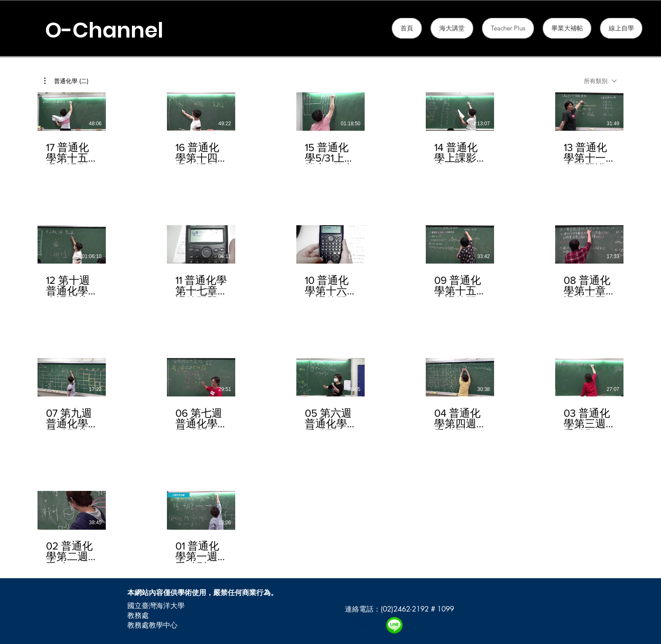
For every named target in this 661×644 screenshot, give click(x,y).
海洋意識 (359, 623)
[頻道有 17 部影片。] (330, 328)
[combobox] (600, 81)
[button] (508, 28)
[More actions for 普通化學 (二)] (66, 81)
